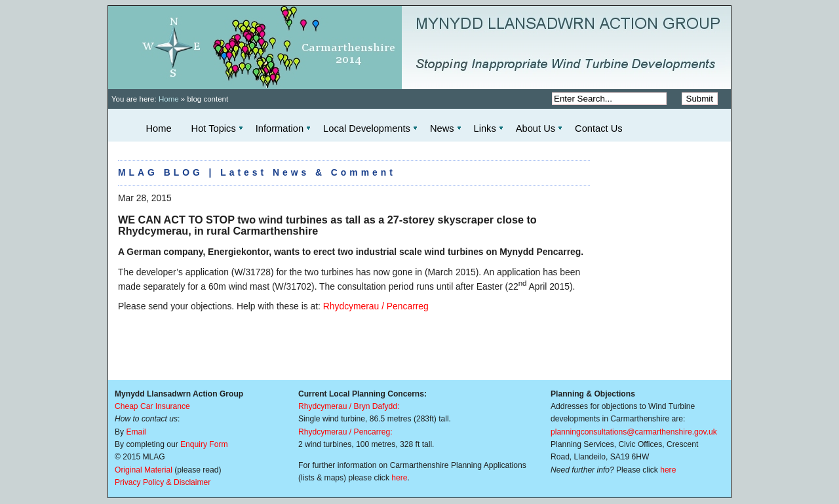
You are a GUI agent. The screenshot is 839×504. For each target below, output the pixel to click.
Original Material (144, 470)
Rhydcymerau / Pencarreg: (345, 432)
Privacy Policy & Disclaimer (163, 482)
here (399, 478)
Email (136, 432)
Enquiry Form (204, 444)
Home (169, 99)
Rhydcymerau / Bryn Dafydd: (349, 406)
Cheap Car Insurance (152, 406)
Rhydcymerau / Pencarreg (376, 306)
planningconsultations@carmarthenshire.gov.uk (634, 432)
